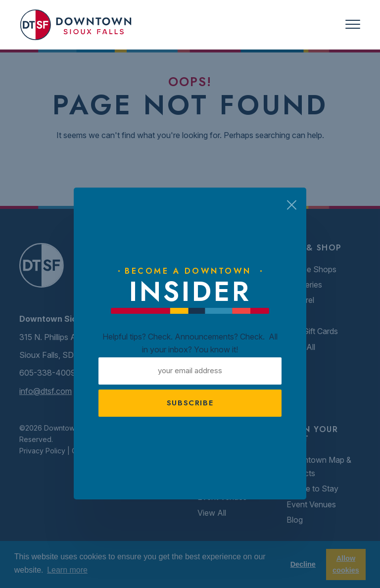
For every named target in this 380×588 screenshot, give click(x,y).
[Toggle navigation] (353, 24)
